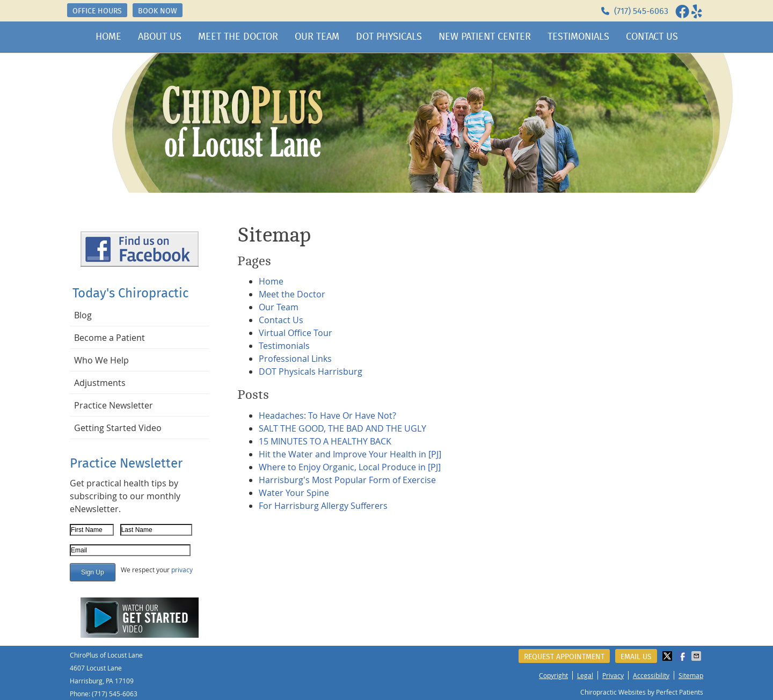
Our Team (317, 37)
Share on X (668, 656)
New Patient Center (485, 37)
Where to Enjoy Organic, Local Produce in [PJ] (350, 467)
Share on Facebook (683, 656)
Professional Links (295, 359)
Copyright (553, 675)
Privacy (613, 675)
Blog (83, 315)
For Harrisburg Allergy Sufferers (323, 506)
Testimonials (578, 37)
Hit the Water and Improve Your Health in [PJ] (350, 454)
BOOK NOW (158, 11)
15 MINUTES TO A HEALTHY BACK (325, 441)
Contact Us (652, 37)
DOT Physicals (389, 37)
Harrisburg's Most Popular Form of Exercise (347, 480)
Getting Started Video (118, 428)
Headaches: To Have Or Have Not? (327, 415)
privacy (182, 570)
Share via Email (697, 656)
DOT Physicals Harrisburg (311, 371)
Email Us (636, 657)
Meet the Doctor (238, 37)
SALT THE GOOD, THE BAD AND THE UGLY (342, 428)
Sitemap (691, 675)
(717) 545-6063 (641, 11)
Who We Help (101, 360)
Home (108, 37)
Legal (585, 675)
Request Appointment (564, 657)
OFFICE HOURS (97, 11)
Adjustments (100, 383)
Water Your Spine (294, 493)
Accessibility (651, 675)
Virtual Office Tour (296, 333)
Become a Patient (110, 338)
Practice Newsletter (114, 405)
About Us (160, 37)
